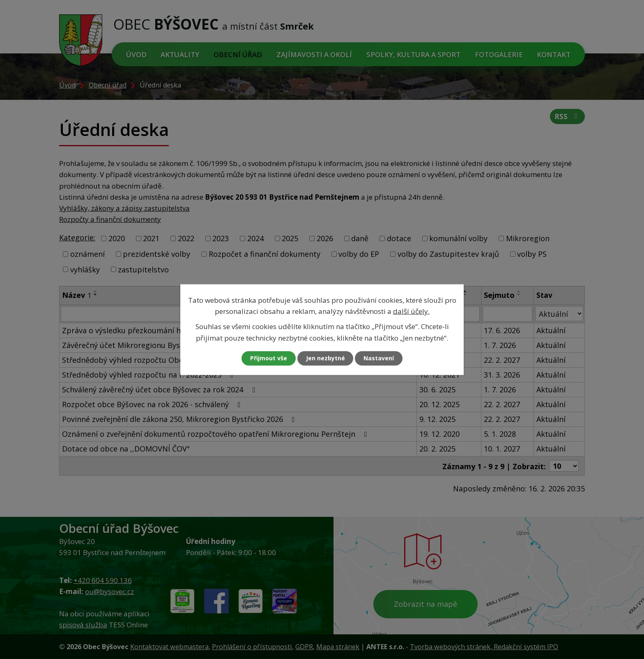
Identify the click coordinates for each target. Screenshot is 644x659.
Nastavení (379, 358)
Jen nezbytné (325, 358)
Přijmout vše (269, 358)
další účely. (411, 311)
